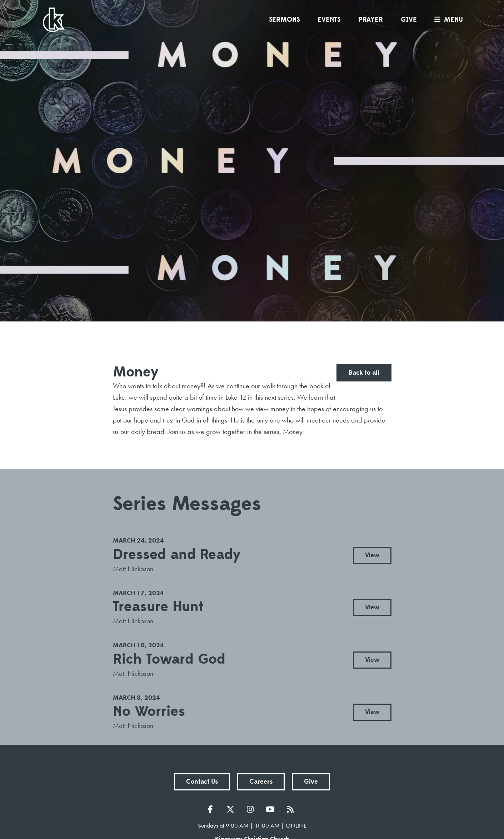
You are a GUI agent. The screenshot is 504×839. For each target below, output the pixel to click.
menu (447, 20)
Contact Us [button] (202, 782)
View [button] (372, 555)
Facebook (212, 809)
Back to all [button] (364, 373)
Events (329, 20)
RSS (292, 809)
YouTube (272, 809)
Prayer (371, 20)
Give (409, 20)
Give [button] (311, 782)
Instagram (252, 809)
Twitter (232, 809)
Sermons (284, 20)
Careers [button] (261, 782)
